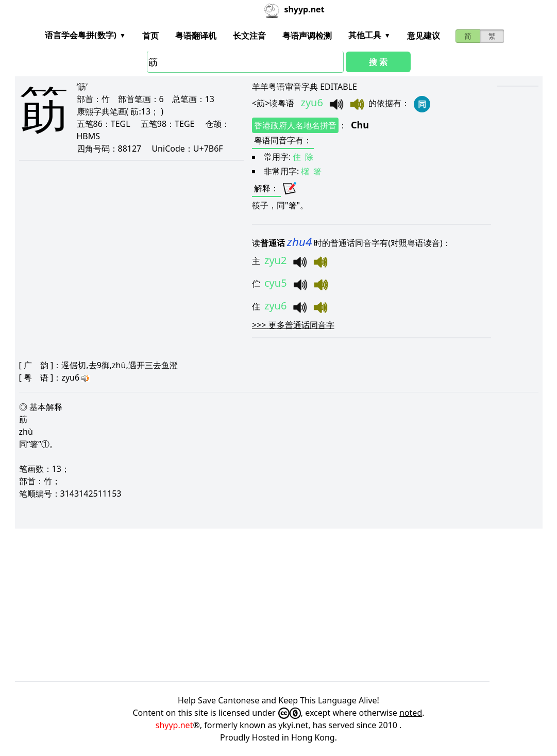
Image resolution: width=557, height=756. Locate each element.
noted (411, 713)
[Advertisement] (279, 605)
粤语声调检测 (307, 36)
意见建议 (424, 36)
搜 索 (378, 62)
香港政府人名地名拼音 (295, 125)
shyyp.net (174, 725)
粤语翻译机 (196, 36)
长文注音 (249, 36)
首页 (150, 36)
